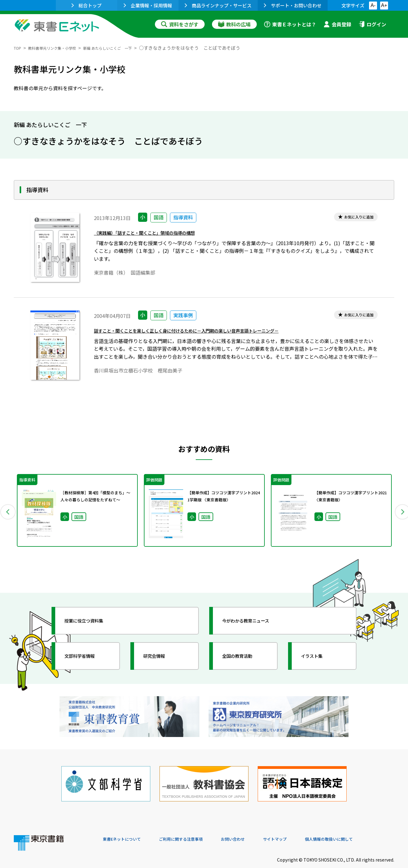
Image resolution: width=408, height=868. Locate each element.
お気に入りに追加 (353, 218)
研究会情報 (160, 656)
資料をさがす (180, 24)
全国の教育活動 (244, 656)
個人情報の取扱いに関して (365, 826)
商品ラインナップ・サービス (218, 5)
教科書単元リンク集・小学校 (60, 48)
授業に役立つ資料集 (92, 621)
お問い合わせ (255, 826)
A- (373, 5)
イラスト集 (318, 656)
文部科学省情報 (87, 656)
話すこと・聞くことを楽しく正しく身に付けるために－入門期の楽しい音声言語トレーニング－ (213, 333)
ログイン (372, 24)
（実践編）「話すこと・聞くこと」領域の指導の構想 (159, 235)
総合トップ (87, 5)
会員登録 (337, 24)
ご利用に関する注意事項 (195, 826)
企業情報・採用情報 (148, 5)
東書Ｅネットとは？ (290, 24)
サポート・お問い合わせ (293, 5)
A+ (384, 5)
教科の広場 (234, 24)
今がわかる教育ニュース (255, 621)
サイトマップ (302, 826)
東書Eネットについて (126, 826)
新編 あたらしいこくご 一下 (128, 48)
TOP (19, 48)
